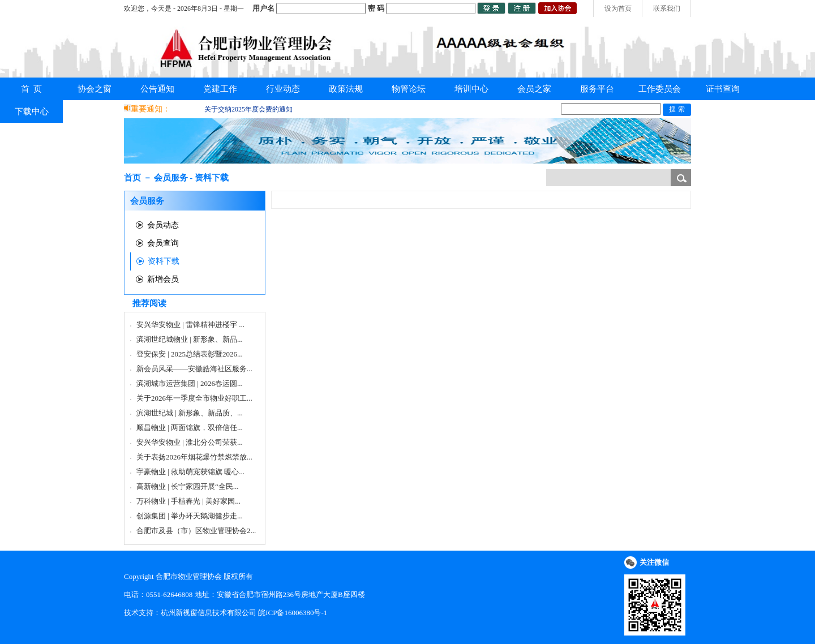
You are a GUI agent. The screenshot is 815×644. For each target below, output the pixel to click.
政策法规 (346, 89)
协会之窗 (95, 89)
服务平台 (597, 89)
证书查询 (723, 89)
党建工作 (220, 89)
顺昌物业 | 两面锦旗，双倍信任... (190, 428)
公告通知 (157, 89)
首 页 (32, 89)
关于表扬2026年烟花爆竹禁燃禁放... (194, 457)
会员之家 (534, 89)
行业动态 (283, 89)
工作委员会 (660, 89)
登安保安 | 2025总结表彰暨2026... (190, 354)
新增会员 (163, 279)
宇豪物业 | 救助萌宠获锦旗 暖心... (190, 472)
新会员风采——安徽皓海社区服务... (194, 369)
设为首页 (618, 8)
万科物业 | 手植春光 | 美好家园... (188, 501)
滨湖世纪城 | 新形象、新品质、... (190, 413)
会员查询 (163, 243)
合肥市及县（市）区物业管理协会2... (196, 531)
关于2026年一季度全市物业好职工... (194, 398)
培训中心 (471, 89)
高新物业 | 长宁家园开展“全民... (188, 486)
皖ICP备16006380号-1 (293, 613)
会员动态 (163, 225)
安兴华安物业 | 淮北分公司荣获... (190, 442)
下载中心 (32, 111)
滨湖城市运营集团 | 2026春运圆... (190, 383)
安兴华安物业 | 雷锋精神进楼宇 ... (190, 325)
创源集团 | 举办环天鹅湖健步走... (190, 516)
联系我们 (667, 8)
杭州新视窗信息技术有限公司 (209, 613)
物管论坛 (409, 89)
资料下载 (164, 261)
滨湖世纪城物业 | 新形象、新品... (190, 339)
